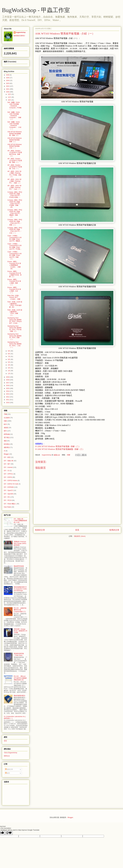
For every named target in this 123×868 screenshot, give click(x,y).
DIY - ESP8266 (9, 487)
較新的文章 (40, 530)
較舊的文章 (114, 530)
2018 (8, 380)
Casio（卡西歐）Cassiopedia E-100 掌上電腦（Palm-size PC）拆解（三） (14, 255)
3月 (9, 368)
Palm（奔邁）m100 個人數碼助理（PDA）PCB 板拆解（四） (15, 304)
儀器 (5, 441)
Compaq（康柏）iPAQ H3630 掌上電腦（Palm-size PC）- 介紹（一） (15, 230)
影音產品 (7, 444)
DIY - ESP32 (8, 477)
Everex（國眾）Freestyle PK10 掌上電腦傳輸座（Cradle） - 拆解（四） (14, 265)
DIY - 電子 (7, 464)
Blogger (6, 454)
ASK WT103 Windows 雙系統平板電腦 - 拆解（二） (15, 140)
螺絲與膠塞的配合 (20, 696)
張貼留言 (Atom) (80, 536)
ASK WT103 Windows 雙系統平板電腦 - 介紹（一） (15, 146)
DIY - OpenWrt (9, 494)
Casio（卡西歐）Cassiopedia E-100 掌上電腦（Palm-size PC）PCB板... (14, 246)
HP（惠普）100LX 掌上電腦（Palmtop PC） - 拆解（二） (14, 181)
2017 (8, 383)
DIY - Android (8, 467)
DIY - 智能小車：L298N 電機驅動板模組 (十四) (20, 521)
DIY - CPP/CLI (9, 474)
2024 (8, 81)
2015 (8, 388)
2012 (8, 397)
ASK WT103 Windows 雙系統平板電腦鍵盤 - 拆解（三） (15, 134)
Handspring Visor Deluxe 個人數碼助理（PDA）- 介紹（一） (14, 345)
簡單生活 (7, 756)
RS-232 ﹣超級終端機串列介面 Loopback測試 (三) (20, 610)
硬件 (5, 431)
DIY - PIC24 (8, 500)
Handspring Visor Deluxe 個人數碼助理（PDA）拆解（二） (14, 337)
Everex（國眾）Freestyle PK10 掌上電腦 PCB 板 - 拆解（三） (15, 274)
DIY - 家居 (7, 457)
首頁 (77, 530)
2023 (8, 83)
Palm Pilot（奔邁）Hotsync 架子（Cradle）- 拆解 (14, 297)
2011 (8, 400)
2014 (8, 391)
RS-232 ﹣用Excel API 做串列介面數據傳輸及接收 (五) (20, 678)
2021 (8, 89)
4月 (9, 365)
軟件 (5, 424)
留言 (8, 773)
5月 (9, 362)
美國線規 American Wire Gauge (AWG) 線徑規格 (20, 543)
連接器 (6, 428)
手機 (5, 414)
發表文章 (9, 769)
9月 (9, 351)
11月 (10, 97)
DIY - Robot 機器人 (10, 504)
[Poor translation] (9, 833)
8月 (9, 354)
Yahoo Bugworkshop (10, 753)
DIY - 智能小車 (9, 461)
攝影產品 (7, 447)
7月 (9, 357)
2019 (8, 377)
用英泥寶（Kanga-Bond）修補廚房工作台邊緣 (20, 631)
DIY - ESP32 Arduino (11, 481)
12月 (10, 94)
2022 (8, 86)
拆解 (69, 455)
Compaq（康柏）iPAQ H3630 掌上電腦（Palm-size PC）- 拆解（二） (15, 222)
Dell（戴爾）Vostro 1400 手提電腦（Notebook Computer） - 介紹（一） (14, 125)
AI (5, 451)
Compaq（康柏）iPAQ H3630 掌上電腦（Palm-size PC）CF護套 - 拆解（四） (15, 204)
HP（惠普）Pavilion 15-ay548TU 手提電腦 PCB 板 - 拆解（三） (15, 153)
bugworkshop (21, 32)
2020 (8, 92)
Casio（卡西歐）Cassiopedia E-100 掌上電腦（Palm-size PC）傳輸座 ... (15, 238)
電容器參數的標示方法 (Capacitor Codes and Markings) (20, 589)
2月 (9, 371)
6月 (9, 359)
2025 (8, 78)
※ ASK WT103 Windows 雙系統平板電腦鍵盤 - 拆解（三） (60, 449)
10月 (10, 100)
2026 (8, 75)
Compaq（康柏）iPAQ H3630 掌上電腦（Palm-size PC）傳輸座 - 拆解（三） (15, 213)
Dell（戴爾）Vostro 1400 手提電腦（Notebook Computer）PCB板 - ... (14, 106)
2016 (8, 386)
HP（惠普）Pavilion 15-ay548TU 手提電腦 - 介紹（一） (15, 167)
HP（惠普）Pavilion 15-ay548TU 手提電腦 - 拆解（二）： (15, 160)
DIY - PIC (7, 497)
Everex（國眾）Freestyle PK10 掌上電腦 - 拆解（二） (14, 282)
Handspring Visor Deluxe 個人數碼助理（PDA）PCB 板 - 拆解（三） (14, 329)
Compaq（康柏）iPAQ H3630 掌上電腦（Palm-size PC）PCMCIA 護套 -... (15, 195)
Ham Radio (7, 507)
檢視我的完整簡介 (19, 36)
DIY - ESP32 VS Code (11, 484)
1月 (9, 374)
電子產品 (7, 438)
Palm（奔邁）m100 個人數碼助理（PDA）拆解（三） (15, 313)
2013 (8, 394)
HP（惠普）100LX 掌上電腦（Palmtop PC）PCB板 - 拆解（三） (14, 174)
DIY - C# (7, 471)
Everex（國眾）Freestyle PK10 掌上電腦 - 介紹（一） (14, 290)
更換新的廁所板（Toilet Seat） (19, 654)
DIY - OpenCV (8, 490)
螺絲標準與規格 (19, 566)
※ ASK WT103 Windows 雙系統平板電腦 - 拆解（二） (58, 446)
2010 (8, 403)
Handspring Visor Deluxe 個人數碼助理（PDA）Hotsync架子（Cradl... (15, 321)
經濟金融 (7, 434)
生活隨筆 (7, 418)
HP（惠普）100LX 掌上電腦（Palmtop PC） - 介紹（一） (14, 187)
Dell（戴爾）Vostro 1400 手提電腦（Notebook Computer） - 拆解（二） (14, 116)
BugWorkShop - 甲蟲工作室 (36, 10)
